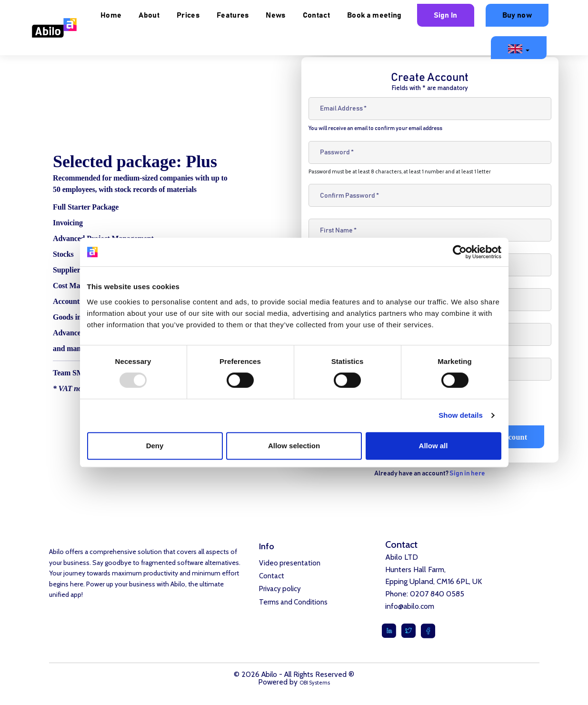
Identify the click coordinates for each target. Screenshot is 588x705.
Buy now (448, 47)
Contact (398, 15)
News (358, 15)
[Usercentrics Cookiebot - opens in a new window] (460, 252)
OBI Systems (315, 683)
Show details (461, 415)
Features (315, 15)
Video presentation (290, 564)
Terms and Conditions (293, 605)
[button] (519, 48)
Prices (270, 15)
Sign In (528, 15)
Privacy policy (280, 591)
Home (193, 15)
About (231, 15)
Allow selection (294, 446)
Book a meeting (456, 15)
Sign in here (467, 473)
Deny (155, 446)
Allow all (434, 446)
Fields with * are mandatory (430, 88)
